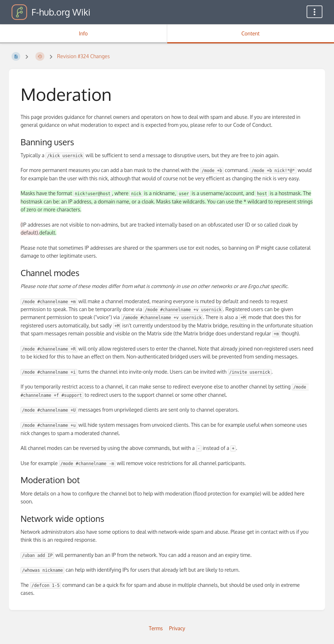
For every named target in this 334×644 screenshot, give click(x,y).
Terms (156, 628)
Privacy (177, 628)
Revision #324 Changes (83, 56)
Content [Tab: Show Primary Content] (251, 33)
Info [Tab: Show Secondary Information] (83, 33)
